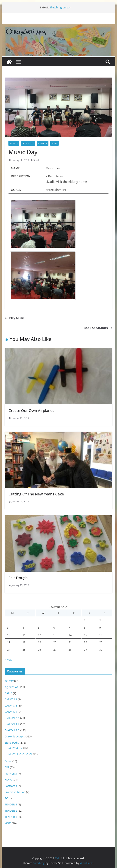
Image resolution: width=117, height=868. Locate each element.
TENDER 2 (11, 811)
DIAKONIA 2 (12, 724)
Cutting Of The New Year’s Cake (36, 494)
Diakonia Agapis (15, 736)
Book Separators (98, 328)
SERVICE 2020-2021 (20, 754)
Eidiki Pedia (12, 743)
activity (14, 143)
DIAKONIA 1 (12, 718)
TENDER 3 (11, 817)
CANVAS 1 (11, 699)
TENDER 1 (11, 804)
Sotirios (37, 160)
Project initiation (15, 792)
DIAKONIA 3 (12, 730)
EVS (7, 767)
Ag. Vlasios (28, 143)
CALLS (8, 693)
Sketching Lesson (60, 7)
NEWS (8, 780)
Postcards (11, 786)
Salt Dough (18, 578)
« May (8, 660)
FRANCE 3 (11, 774)
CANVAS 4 (43, 143)
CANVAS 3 (11, 706)
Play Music (15, 318)
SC (6, 798)
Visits (54, 143)
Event (8, 761)
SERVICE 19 (15, 748)
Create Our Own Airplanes (31, 410)
